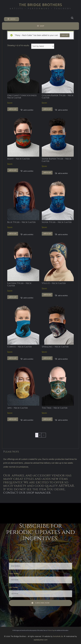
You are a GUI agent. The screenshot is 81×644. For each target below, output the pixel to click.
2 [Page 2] (40, 435)
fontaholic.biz (58, 636)
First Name (14, 574)
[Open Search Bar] (72, 18)
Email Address (16, 560)
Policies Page (51, 630)
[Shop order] (43, 46)
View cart (65, 35)
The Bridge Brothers (40, 5)
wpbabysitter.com (41, 640)
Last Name (14, 587)
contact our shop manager (27, 493)
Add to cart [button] (13, 109)
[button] (27, 110)
